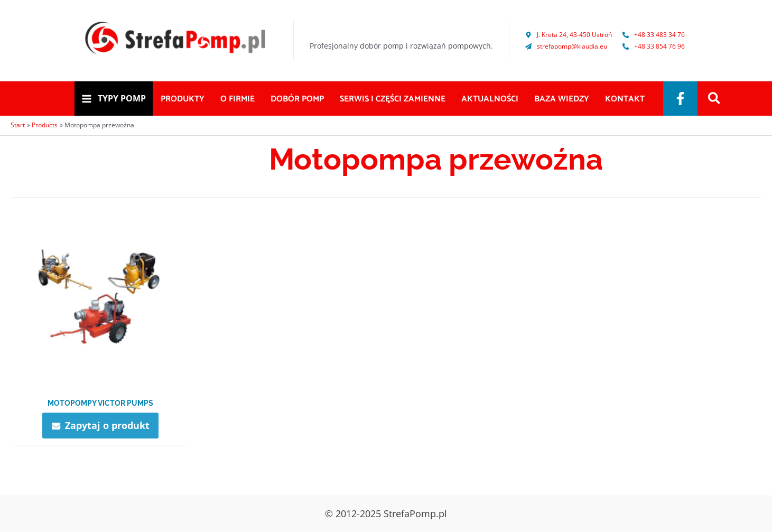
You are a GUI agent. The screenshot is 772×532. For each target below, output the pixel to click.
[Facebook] (680, 99)
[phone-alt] (654, 35)
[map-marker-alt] (569, 35)
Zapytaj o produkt (107, 425)
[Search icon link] (715, 99)
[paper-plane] (566, 46)
